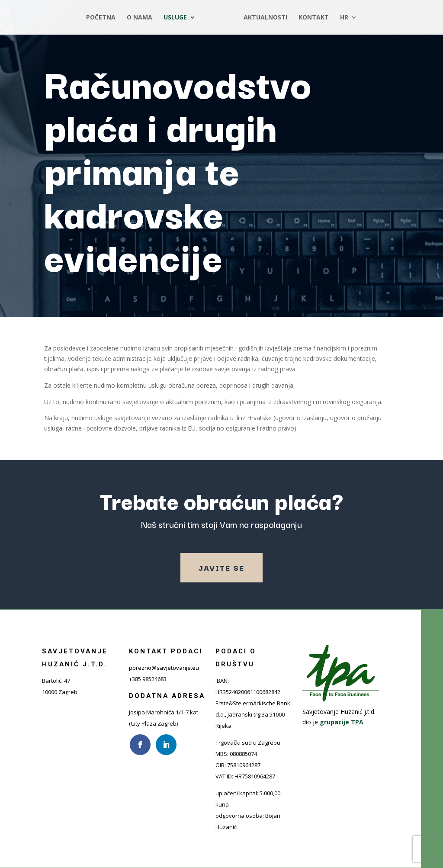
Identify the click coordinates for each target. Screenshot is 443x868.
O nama (140, 18)
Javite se (221, 567)
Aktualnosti (265, 18)
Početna (101, 18)
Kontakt (314, 18)
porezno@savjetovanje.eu (164, 668)
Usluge (175, 18)
